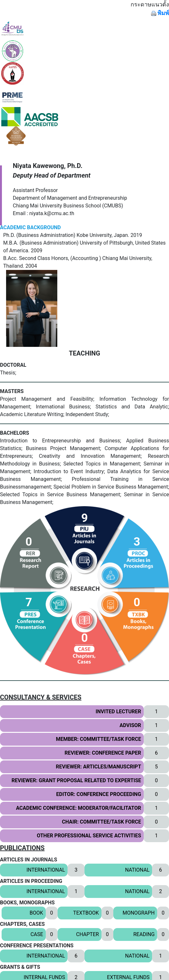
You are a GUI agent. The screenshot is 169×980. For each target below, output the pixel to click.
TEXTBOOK (86, 913)
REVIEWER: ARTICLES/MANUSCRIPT (98, 767)
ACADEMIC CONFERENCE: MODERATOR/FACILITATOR (79, 808)
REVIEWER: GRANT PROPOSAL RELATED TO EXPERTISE (76, 780)
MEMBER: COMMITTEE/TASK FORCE (99, 739)
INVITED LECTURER (118, 712)
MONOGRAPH (139, 913)
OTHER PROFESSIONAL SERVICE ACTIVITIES (89, 836)
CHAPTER (88, 934)
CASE (37, 934)
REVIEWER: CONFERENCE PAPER (103, 753)
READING (144, 934)
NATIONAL (137, 870)
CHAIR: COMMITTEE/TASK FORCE (102, 822)
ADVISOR (130, 725)
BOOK (36, 913)
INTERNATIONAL (46, 870)
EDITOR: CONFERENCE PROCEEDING (99, 794)
